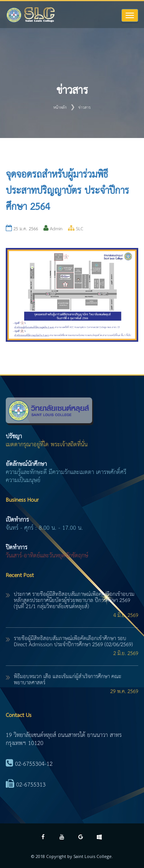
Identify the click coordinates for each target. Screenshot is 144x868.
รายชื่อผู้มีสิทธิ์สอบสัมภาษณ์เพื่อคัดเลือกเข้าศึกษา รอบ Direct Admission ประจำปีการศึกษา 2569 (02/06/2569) (73, 642)
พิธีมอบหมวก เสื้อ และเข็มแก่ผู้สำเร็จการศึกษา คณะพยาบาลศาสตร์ (68, 680)
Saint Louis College (93, 856)
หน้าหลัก (60, 108)
